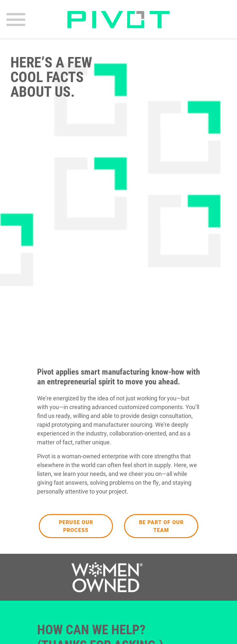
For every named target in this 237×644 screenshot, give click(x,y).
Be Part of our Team (161, 526)
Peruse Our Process (76, 526)
